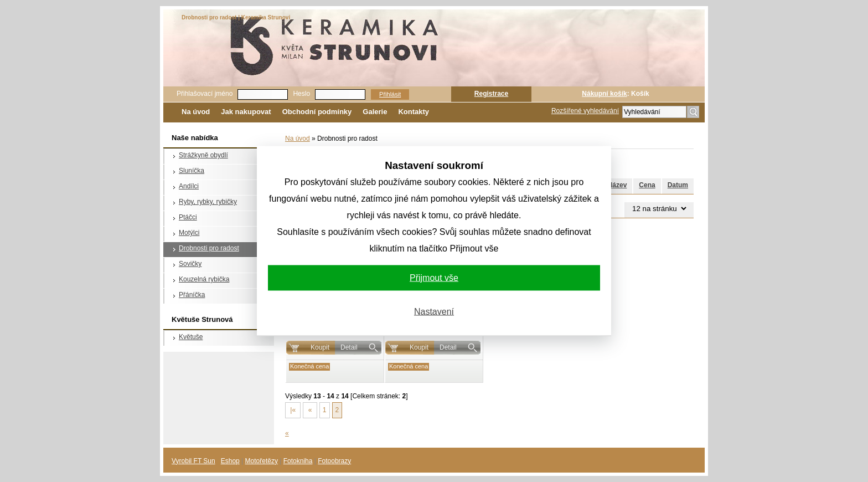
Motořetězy (262, 461)
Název (618, 185)
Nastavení (434, 312)
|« (293, 410)
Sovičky (190, 264)
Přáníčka (192, 295)
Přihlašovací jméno (205, 94)
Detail (349, 347)
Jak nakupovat (246, 112)
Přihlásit (390, 94)
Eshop (230, 461)
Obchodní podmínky (317, 112)
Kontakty (414, 112)
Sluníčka (192, 171)
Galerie (375, 112)
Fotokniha (298, 461)
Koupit (320, 347)
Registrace (491, 94)
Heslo (301, 94)
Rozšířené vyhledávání (585, 111)
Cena (647, 185)
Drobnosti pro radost (209, 248)
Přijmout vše (434, 278)
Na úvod (196, 112)
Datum (678, 185)
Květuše (191, 337)
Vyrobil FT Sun (193, 461)
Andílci (189, 186)
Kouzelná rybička (204, 279)
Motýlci (189, 233)
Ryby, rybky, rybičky (208, 202)
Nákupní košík (604, 94)
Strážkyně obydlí (203, 155)
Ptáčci (188, 217)
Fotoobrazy (334, 461)
